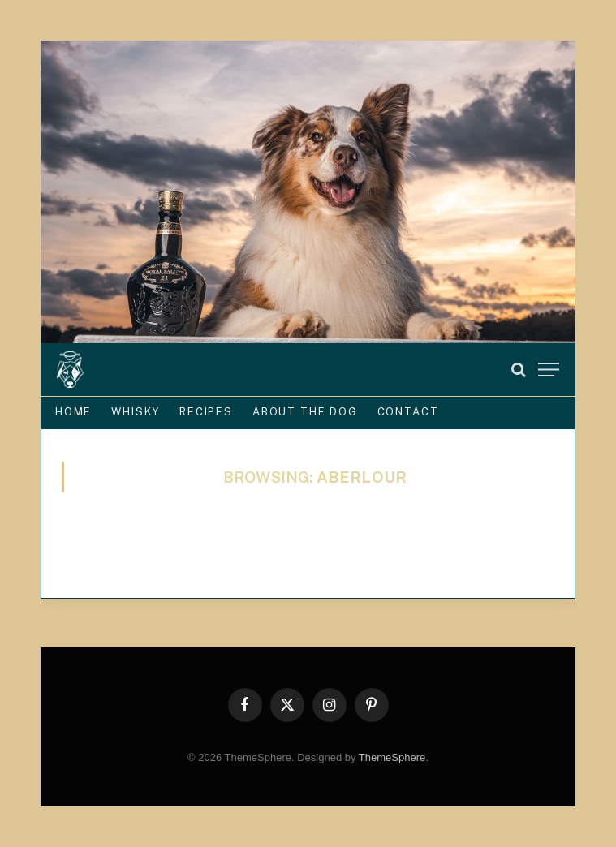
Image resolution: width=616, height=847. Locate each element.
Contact (408, 412)
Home (73, 412)
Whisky (136, 412)
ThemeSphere (392, 757)
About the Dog (305, 412)
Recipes (206, 412)
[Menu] (549, 370)
